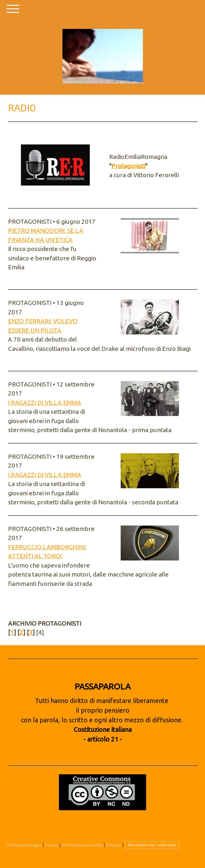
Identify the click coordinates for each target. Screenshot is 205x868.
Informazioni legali (24, 845)
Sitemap (114, 845)
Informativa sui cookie (82, 845)
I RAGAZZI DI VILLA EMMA (45, 403)
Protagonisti (128, 166)
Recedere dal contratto (152, 845)
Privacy (52, 845)
